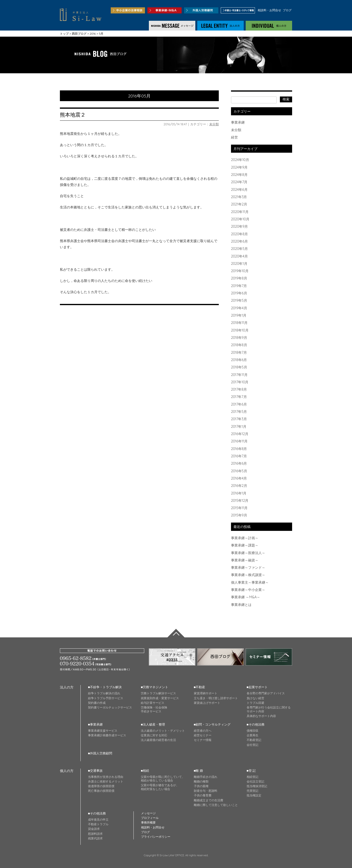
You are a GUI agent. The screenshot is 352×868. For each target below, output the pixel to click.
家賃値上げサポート (207, 703)
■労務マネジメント (154, 687)
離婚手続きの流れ (206, 777)
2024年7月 (239, 182)
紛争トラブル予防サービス (106, 698)
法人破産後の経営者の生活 (158, 740)
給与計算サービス (153, 703)
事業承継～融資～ (245, 560)
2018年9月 (239, 338)
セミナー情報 (203, 740)
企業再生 (253, 735)
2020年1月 (239, 264)
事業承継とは (241, 605)
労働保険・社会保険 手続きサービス (154, 709)
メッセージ (148, 813)
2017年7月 (239, 397)
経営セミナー (203, 735)
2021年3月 (239, 197)
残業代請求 (95, 838)
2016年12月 (240, 434)
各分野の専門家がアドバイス (266, 693)
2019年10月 (240, 271)
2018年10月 (240, 330)
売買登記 (253, 791)
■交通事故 (95, 771)
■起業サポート (257, 687)
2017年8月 (239, 389)
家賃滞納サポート (206, 693)
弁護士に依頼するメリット (106, 781)
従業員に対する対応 (154, 735)
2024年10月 (240, 160)
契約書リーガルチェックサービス (110, 707)
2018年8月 (239, 345)
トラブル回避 (255, 703)
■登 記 (251, 771)
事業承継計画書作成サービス (107, 735)
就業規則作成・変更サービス (160, 698)
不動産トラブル (98, 824)
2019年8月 (239, 278)
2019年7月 (239, 286)
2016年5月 (239, 471)
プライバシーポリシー (156, 837)
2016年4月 (239, 478)
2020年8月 (239, 234)
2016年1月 (239, 493)
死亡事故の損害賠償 (101, 791)
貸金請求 (94, 829)
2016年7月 (239, 456)
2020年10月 (240, 219)
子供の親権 (201, 786)
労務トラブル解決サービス (158, 693)
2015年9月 (239, 515)
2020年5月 (239, 249)
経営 (234, 137)
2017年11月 (239, 375)
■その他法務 (256, 724)
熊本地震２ (73, 115)
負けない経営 (255, 698)
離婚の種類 (201, 781)
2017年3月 (239, 419)
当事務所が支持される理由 (106, 777)
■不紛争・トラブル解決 (105, 687)
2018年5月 (239, 367)
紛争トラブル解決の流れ (104, 693)
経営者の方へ (203, 731)
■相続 (145, 771)
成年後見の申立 (98, 820)
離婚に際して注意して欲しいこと (216, 805)
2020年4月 (239, 256)
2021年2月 (239, 204)
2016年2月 (239, 486)
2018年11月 (239, 323)
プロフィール (150, 818)
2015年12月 (240, 501)
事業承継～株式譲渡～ (248, 575)
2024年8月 (239, 175)
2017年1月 (239, 427)
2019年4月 (239, 308)
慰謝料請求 (95, 834)
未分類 (214, 124)
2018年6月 (239, 360)
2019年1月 (239, 315)
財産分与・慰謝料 (206, 791)
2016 (93, 34)
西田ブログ (79, 34)
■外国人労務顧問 (100, 753)
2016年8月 (239, 449)
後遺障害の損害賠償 (101, 786)
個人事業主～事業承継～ (250, 582)
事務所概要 (148, 822)
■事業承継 (95, 724)
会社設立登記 (255, 781)
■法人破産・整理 (153, 724)
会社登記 (253, 745)
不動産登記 (254, 740)
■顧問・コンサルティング (212, 724)
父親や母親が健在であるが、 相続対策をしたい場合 (160, 787)
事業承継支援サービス (103, 731)
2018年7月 (239, 353)
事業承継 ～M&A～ (246, 597)
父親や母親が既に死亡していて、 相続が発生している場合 (163, 779)
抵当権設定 (254, 795)
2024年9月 (239, 167)
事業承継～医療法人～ (248, 553)
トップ (64, 34)
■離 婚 (198, 771)
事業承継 (238, 122)
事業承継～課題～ (245, 545)
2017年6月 (239, 404)
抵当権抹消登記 (257, 786)
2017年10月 (240, 382)
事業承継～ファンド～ (248, 568)
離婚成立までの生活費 (209, 800)
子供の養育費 (203, 795)
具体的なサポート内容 (261, 716)
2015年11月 (239, 508)
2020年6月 (239, 241)
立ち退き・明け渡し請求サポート (216, 698)
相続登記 (253, 777)
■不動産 (200, 687)
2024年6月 (239, 190)
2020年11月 (240, 212)
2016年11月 (239, 441)
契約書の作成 (97, 703)
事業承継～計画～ (245, 538)
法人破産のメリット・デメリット (163, 731)
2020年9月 (239, 226)
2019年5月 (239, 300)
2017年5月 (239, 412)
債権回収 (253, 731)
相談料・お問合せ (269, 10)
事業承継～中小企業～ (248, 590)
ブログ (287, 10)
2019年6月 (239, 293)
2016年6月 (239, 463)
